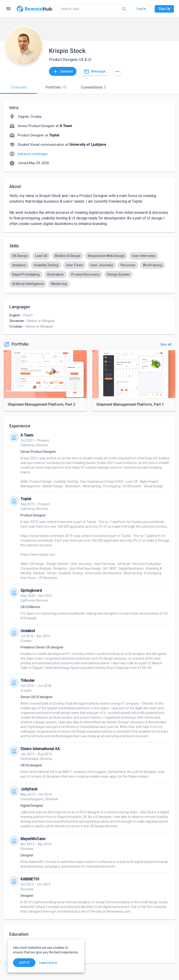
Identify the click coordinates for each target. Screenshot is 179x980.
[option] (20, 256)
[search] (93, 9)
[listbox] (89, 270)
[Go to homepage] (35, 9)
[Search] (124, 9)
